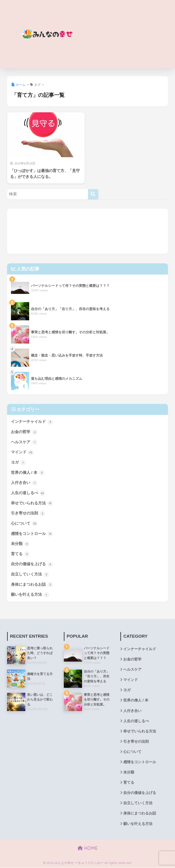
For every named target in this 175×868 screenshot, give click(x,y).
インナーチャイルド (32, 422)
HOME (88, 849)
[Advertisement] (128, 34)
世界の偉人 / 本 (28, 473)
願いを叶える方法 (30, 595)
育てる (20, 554)
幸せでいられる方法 (32, 503)
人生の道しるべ (28, 493)
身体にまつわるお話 (32, 585)
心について (24, 524)
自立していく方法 (30, 575)
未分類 (20, 544)
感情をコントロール (32, 534)
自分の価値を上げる (32, 565)
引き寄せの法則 (28, 514)
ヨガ (18, 463)
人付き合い (24, 483)
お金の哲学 (24, 432)
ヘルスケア (24, 442)
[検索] (93, 194)
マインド (22, 452)
